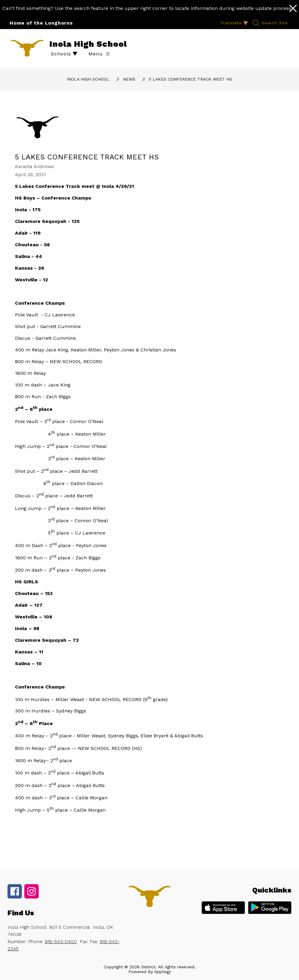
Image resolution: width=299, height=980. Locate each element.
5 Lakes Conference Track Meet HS (190, 79)
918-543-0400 (61, 942)
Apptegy (163, 972)
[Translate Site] (233, 23)
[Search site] (271, 23)
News (129, 79)
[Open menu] (99, 54)
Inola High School (88, 79)
